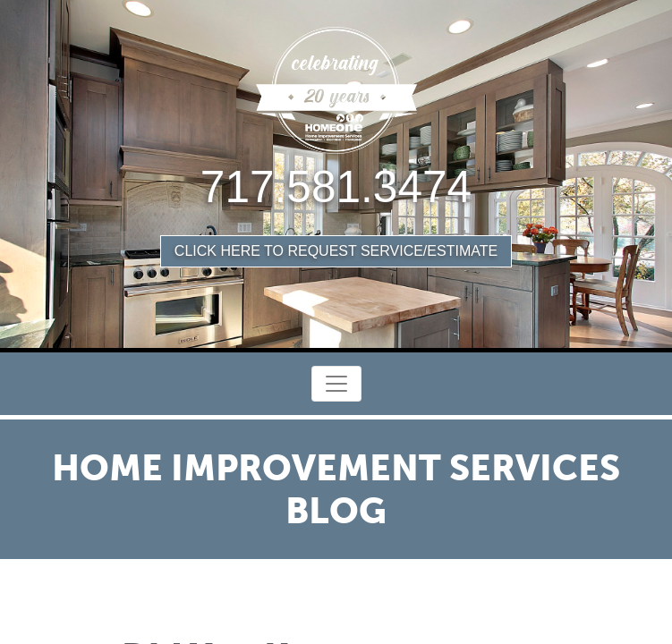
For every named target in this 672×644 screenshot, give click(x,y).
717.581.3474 (336, 187)
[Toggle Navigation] (336, 384)
